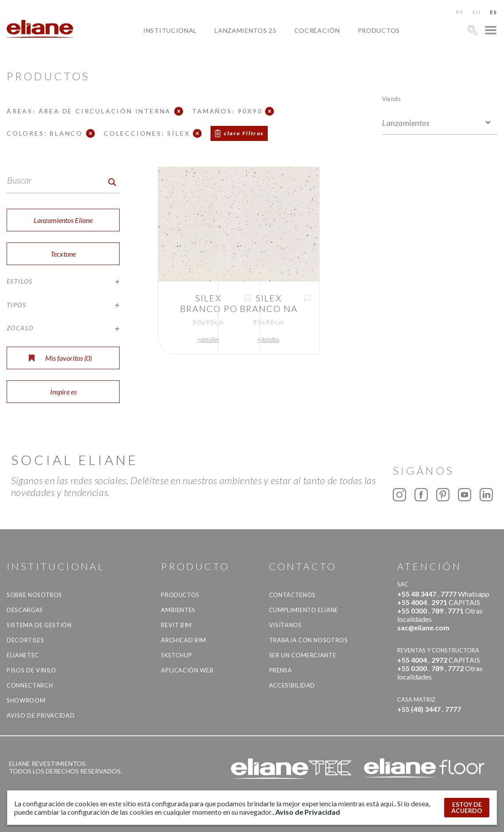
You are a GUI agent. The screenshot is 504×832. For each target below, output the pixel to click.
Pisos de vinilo (31, 670)
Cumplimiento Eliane (304, 610)
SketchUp (176, 655)
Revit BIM (176, 625)
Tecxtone (63, 254)
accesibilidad (292, 685)
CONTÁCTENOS (292, 595)
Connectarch (30, 685)
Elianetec (23, 655)
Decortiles (25, 640)
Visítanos (285, 625)
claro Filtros (244, 133)
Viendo (391, 99)
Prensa (281, 670)
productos (379, 30)
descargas (25, 610)
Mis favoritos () (60, 358)
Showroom (26, 700)
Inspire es (63, 392)
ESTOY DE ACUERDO (467, 807)
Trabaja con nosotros (309, 640)
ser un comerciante (303, 655)
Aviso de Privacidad (41, 715)
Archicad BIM (184, 640)
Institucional (170, 30)
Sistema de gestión (39, 625)
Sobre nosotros (34, 595)
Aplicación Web (187, 670)
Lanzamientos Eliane (63, 220)
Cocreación (317, 30)
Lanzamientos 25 (246, 30)
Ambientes (178, 610)
